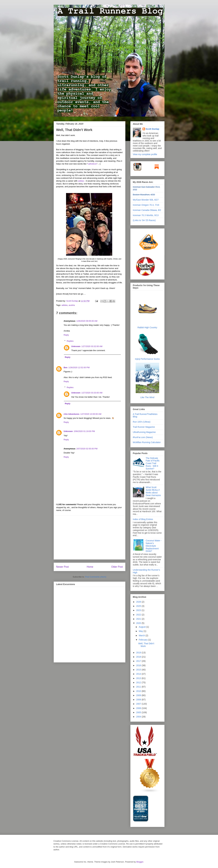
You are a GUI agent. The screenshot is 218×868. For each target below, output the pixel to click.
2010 (139, 691)
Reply (66, 335)
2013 (139, 678)
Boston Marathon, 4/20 (144, 195)
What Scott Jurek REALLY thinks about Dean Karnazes (153, 491)
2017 (139, 661)
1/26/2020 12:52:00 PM (79, 367)
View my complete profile (145, 154)
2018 (139, 657)
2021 (139, 619)
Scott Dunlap (72, 301)
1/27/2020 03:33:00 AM (92, 393)
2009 (139, 695)
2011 (139, 687)
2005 (139, 712)
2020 (139, 623)
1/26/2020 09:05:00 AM (87, 321)
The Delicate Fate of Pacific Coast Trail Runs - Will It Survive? (153, 463)
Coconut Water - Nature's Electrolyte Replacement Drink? (154, 546)
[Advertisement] (90, 537)
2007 (139, 704)
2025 (139, 606)
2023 (139, 610)
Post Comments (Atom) (96, 577)
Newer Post (63, 567)
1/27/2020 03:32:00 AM (92, 346)
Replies (70, 341)
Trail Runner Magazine (144, 427)
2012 (139, 682)
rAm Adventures (72, 414)
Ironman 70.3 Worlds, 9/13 (146, 215)
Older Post (117, 567)
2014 (139, 674)
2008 (139, 700)
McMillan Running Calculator (147, 442)
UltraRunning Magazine (144, 432)
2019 (139, 653)
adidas (81, 181)
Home (90, 567)
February (144, 640)
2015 (139, 670)
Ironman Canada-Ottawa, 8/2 (147, 210)
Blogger (140, 862)
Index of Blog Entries (143, 519)
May (141, 631)
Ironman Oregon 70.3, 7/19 (146, 205)
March (142, 635)
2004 (139, 717)
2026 (139, 602)
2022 (139, 615)
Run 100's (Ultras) (142, 422)
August (142, 627)
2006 (139, 708)
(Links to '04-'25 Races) (144, 220)
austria (72, 305)
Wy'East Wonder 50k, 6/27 (146, 200)
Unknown (76, 346)
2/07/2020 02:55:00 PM (87, 449)
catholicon (92, 164)
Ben (66, 367)
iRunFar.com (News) (143, 437)
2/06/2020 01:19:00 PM (84, 431)
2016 (139, 665)
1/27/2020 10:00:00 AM (91, 414)
